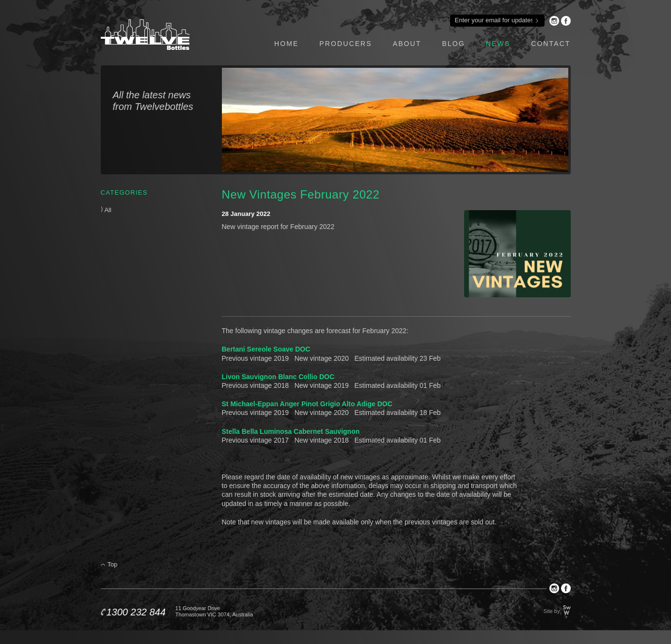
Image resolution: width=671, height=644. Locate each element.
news (498, 44)
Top (113, 564)
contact (551, 44)
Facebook (566, 21)
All (106, 210)
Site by (552, 611)
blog (453, 44)
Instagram (554, 21)
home (286, 44)
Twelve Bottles (145, 35)
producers (345, 44)
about (407, 44)
